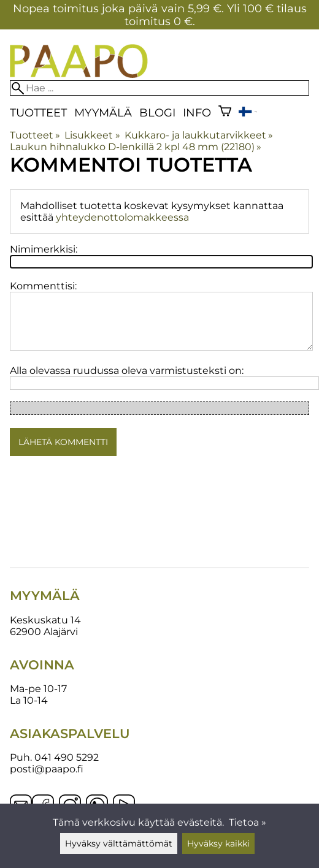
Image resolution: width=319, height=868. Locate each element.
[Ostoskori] (225, 112)
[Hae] (159, 88)
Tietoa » (248, 822)
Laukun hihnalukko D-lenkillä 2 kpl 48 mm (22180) (136, 147)
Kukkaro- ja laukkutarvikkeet (199, 135)
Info (197, 112)
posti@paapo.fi (47, 769)
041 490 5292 (67, 757)
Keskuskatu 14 (45, 620)
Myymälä (103, 112)
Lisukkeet (92, 135)
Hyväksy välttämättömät (119, 843)
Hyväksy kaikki (218, 843)
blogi (157, 112)
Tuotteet (38, 112)
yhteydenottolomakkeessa (122, 217)
